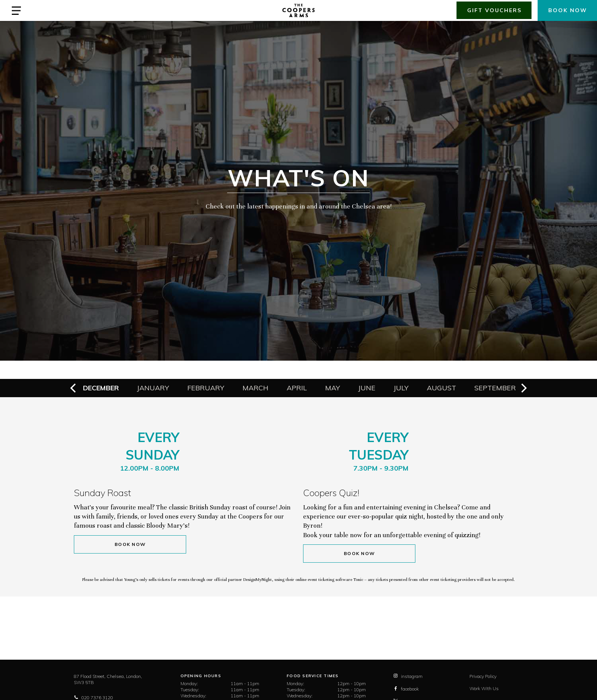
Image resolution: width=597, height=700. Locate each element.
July (401, 388)
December (101, 388)
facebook (406, 689)
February (206, 388)
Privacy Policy (483, 676)
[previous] (74, 388)
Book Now (130, 544)
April (297, 388)
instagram (408, 676)
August (441, 388)
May (333, 388)
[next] (523, 388)
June (367, 388)
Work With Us (484, 688)
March (255, 388)
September (495, 388)
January (153, 388)
